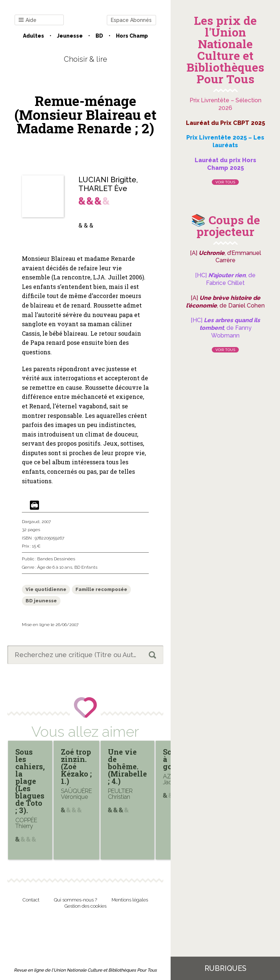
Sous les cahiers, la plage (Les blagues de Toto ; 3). (30, 781)
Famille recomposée (101, 589)
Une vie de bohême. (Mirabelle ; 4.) (127, 766)
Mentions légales (130, 900)
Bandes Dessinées (56, 559)
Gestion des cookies (85, 906)
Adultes (34, 36)
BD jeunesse (41, 601)
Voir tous (225, 182)
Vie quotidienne (46, 589)
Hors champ (132, 36)
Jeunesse (70, 36)
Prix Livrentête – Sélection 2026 (225, 104)
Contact (31, 900)
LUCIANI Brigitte (107, 180)
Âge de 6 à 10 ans (55, 567)
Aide (28, 20)
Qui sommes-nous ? (75, 900)
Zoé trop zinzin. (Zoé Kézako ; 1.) (76, 766)
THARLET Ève (103, 188)
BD (99, 36)
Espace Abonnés (131, 20)
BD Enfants (86, 567)
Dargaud (31, 522)
